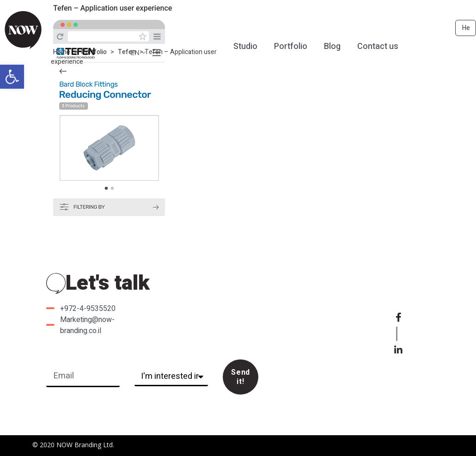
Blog (332, 46)
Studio (245, 46)
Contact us (378, 46)
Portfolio (94, 52)
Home (62, 52)
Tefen (127, 52)
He (466, 28)
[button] (12, 77)
